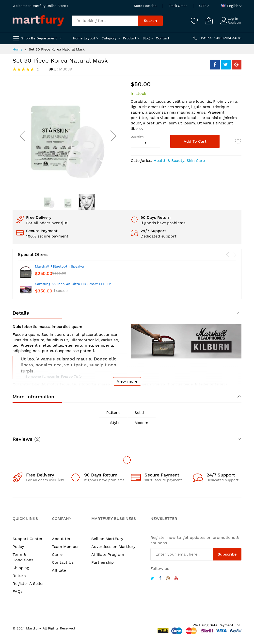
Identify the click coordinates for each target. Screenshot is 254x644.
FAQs (17, 591)
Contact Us (63, 562)
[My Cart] (209, 21)
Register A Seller (28, 584)
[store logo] (38, 21)
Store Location (145, 6)
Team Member (65, 547)
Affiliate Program (108, 554)
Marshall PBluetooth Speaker (60, 266)
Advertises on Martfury (113, 547)
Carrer (58, 554)
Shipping (21, 568)
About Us (61, 539)
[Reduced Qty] (136, 143)
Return (19, 576)
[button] (22, 136)
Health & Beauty (169, 161)
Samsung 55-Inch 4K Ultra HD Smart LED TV (73, 284)
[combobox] (105, 21)
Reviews (27, 439)
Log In (233, 18)
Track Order (178, 6)
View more (127, 381)
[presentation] (228, 255)
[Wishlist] (194, 21)
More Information (33, 397)
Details (21, 313)
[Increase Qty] (155, 143)
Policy (18, 547)
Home (17, 49)
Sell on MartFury (107, 539)
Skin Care (196, 161)
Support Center (28, 539)
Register (235, 22)
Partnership (103, 562)
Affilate (59, 570)
